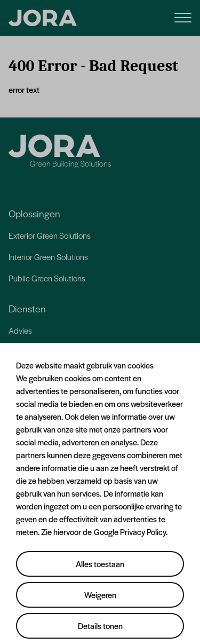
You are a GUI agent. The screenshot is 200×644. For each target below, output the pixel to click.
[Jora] (60, 151)
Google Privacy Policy (130, 532)
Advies (20, 330)
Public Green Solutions (47, 278)
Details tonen (100, 626)
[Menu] (183, 17)
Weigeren (100, 595)
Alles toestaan (100, 564)
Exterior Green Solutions (50, 235)
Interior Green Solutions (48, 257)
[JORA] (43, 18)
